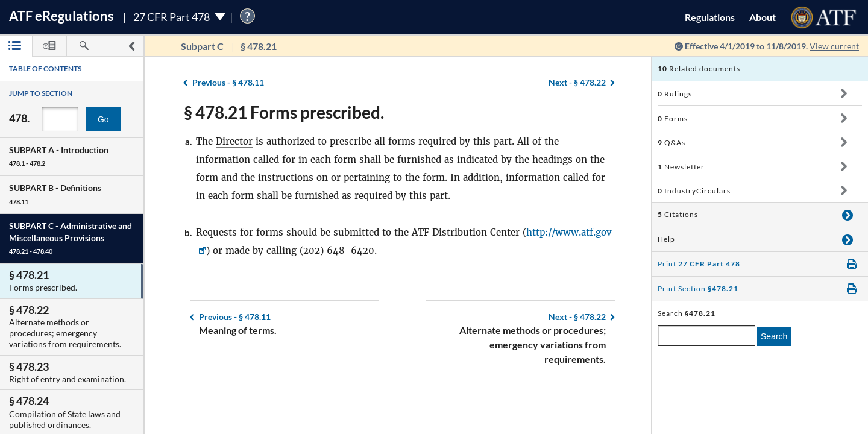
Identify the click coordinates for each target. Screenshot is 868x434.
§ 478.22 (577, 82)
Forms (673, 118)
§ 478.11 (228, 82)
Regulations (710, 17)
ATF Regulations (61, 16)
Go (103, 119)
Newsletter (681, 167)
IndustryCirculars (694, 191)
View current (834, 46)
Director (234, 141)
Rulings (675, 94)
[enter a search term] (706, 336)
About (763, 17)
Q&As (671, 143)
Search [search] (774, 336)
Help (666, 239)
